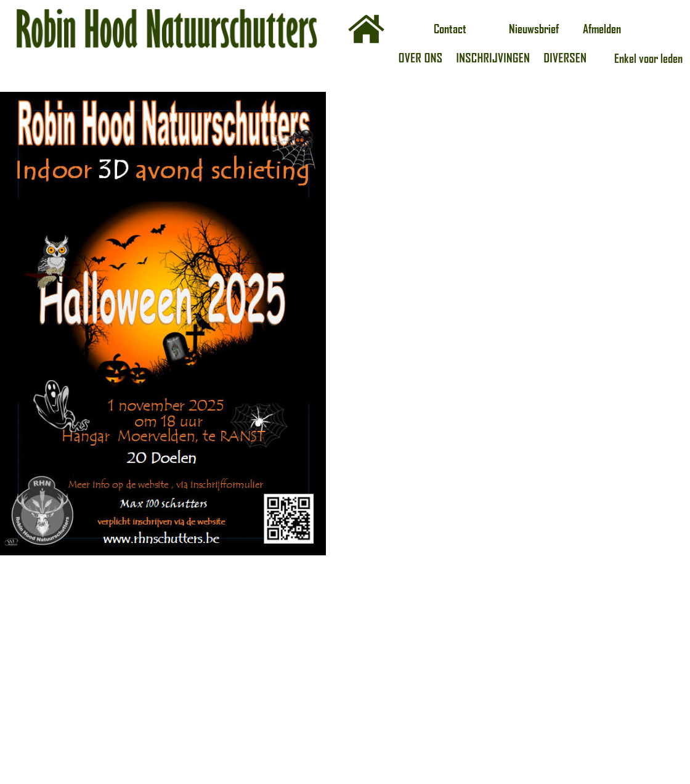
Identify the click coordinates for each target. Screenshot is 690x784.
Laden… (502, 396)
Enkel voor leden (648, 58)
